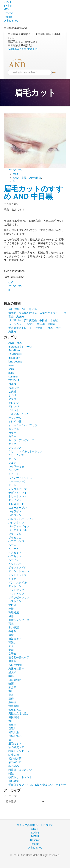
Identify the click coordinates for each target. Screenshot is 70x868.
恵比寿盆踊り (16, 669)
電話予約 (32, 49)
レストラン (15, 601)
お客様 (12, 384)
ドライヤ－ (15, 500)
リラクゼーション (19, 597)
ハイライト (15, 511)
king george (15, 362)
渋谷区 (12, 702)
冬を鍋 (12, 631)
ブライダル (15, 534)
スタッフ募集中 (26, 825)
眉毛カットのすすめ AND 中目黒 (33, 193)
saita (11, 369)
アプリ (12, 399)
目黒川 (12, 729)
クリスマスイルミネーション (25, 451)
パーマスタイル (18, 530)
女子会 (12, 654)
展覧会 (12, 661)
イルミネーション (19, 414)
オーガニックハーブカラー (24, 425)
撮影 (11, 676)
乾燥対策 (14, 612)
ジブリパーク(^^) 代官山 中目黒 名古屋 (33, 320)
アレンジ (14, 403)
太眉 (11, 650)
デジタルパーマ (18, 489)
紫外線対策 (15, 758)
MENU (8, 9)
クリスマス (15, 448)
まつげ (12, 395)
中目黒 (12, 605)
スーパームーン (18, 481)
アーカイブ (10, 796)
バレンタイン (16, 523)
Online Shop (11, 21)
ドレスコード (16, 504)
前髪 (11, 635)
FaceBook (14, 350)
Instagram (14, 358)
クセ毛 (12, 444)
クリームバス (16, 455)
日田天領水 (15, 680)
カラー (12, 433)
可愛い (12, 642)
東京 (11, 695)
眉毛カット (15, 743)
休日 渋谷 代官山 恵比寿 (23, 309)
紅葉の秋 (14, 755)
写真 (11, 624)
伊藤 (11, 616)
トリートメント (18, 496)
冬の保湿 (14, 627)
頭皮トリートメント (20, 777)
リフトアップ (16, 590)
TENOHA (14, 380)
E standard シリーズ (20, 347)
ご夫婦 (12, 391)
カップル (14, 429)
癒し (11, 721)
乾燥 (11, 609)
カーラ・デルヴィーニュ (23, 440)
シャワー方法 (16, 466)
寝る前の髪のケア (19, 657)
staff (15, 174)
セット (12, 485)
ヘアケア (14, 549)
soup (11, 373)
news (11, 365)
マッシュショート (19, 571)
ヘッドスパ (15, 564)
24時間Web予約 (17, 49)
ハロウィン (15, 515)
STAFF (8, 2)
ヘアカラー (15, 545)
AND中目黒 (20, 178)
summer (13, 377)
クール (12, 459)
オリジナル (15, 418)
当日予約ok (15, 665)
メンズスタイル (18, 582)
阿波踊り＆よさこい (20, 770)
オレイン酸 (15, 421)
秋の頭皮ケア (16, 747)
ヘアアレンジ (16, 541)
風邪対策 (14, 781)
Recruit (8, 17)
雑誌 (11, 773)
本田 (11, 691)
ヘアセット (15, 553)
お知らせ (14, 388)
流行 (11, 699)
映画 (11, 684)
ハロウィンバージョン (21, 519)
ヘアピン (14, 560)
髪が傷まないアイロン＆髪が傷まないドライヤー (37, 785)
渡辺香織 (14, 706)
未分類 (12, 687)
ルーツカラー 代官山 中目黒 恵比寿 (32, 324)
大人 (11, 646)
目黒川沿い (15, 732)
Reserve (9, 13)
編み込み (14, 766)
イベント (14, 410)
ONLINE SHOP (45, 825)
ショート (14, 474)
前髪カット (15, 639)
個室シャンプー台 (19, 620)
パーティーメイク (19, 526)
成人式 (12, 672)
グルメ (12, 463)
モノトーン (15, 586)
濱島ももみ (15, 710)
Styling (8, 6)
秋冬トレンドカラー (20, 751)
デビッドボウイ (18, 493)
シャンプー (15, 470)
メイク (12, 579)
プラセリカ (15, 538)
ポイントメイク (18, 567)
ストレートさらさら (20, 478)
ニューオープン (18, 508)
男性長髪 (14, 717)
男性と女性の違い (19, 714)
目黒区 (12, 725)
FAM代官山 (34, 178)
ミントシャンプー (19, 575)
